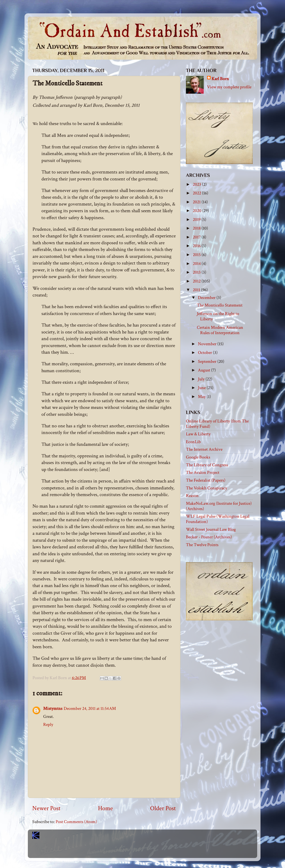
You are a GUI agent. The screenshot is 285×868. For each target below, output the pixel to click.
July (202, 379)
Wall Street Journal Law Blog (211, 529)
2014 (197, 264)
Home (105, 808)
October (205, 353)
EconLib (193, 442)
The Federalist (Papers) (206, 480)
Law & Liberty (198, 434)
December (207, 298)
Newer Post (46, 808)
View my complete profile (229, 87)
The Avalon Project (203, 472)
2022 (197, 193)
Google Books (198, 457)
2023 (197, 184)
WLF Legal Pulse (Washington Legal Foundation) (218, 519)
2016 (197, 246)
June (202, 388)
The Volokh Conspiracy (207, 488)
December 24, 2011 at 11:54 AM (90, 709)
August (205, 370)
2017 (197, 237)
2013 (197, 272)
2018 (197, 228)
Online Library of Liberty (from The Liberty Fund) (217, 424)
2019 (197, 220)
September (208, 361)
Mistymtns (53, 709)
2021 (197, 202)
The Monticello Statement (220, 305)
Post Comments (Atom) (76, 822)
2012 (197, 281)
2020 (197, 211)
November (208, 344)
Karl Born (220, 79)
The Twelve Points (202, 545)
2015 (197, 255)
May (202, 397)
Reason (192, 496)
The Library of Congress (207, 465)
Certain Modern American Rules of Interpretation (220, 330)
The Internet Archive (204, 449)
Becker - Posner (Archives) (209, 537)
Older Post (163, 808)
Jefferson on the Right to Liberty (218, 316)
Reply (48, 725)
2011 (197, 290)
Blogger (152, 850)
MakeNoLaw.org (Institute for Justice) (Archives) (219, 506)
